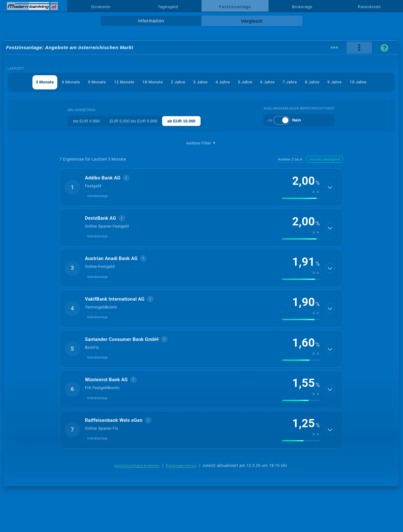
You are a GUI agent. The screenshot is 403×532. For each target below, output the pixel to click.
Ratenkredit (369, 7)
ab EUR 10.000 (181, 121)
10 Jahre (358, 82)
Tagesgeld (168, 7)
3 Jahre (201, 82)
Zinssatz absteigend (325, 159)
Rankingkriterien (181, 466)
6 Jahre (268, 82)
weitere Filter (201, 143)
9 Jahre (335, 82)
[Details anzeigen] (330, 187)
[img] (301, 198)
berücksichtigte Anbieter (137, 466)
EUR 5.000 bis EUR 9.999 (133, 121)
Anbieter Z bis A (290, 159)
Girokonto (101, 7)
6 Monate (71, 82)
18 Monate (153, 82)
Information (151, 21)
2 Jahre (178, 82)
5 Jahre (245, 82)
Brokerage (302, 7)
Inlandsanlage (98, 196)
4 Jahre (223, 82)
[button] (201, 187)
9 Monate (97, 82)
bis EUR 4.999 (86, 121)
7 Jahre (290, 82)
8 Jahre (312, 82)
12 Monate (124, 82)
